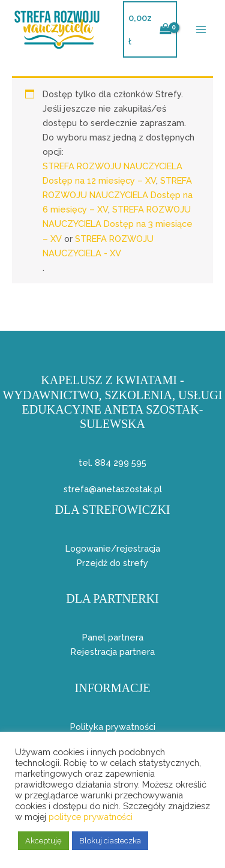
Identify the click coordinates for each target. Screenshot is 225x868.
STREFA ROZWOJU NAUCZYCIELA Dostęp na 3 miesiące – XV (118, 224)
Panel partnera (113, 637)
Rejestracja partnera (113, 652)
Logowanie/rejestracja (113, 548)
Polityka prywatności (113, 727)
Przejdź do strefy (112, 563)
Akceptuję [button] (43, 841)
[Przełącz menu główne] (201, 29)
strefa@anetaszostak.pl (113, 489)
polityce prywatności (91, 817)
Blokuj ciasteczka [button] (110, 841)
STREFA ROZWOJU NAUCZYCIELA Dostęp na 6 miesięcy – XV (118, 195)
